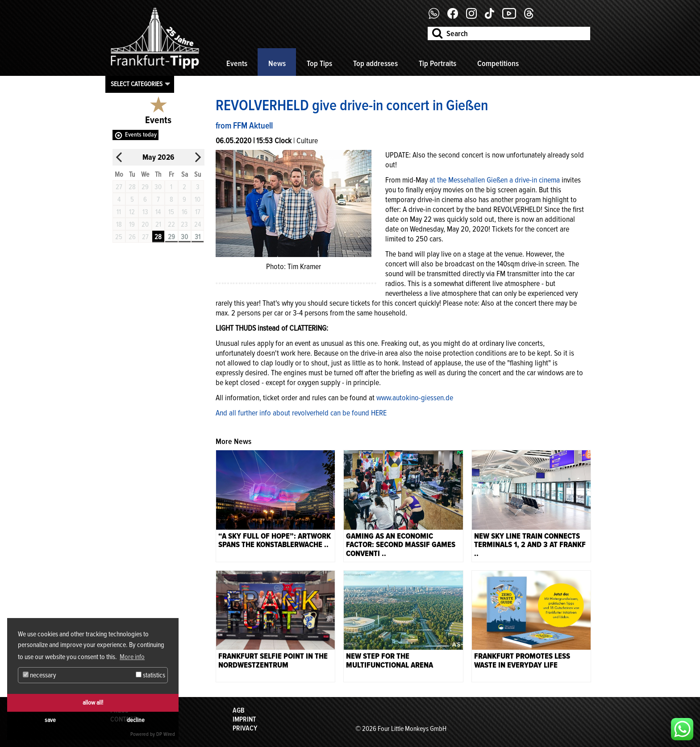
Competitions (498, 63)
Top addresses (375, 63)
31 (198, 237)
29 (171, 237)
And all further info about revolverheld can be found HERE (301, 413)
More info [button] (132, 657)
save (50, 720)
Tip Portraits (437, 63)
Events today (141, 135)
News (277, 63)
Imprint (244, 719)
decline (136, 720)
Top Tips (319, 63)
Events (237, 63)
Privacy (245, 728)
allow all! (93, 703)
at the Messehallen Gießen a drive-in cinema (495, 180)
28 (158, 237)
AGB (239, 710)
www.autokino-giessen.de (415, 398)
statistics (150, 675)
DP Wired (166, 734)
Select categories (137, 84)
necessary (40, 675)
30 (184, 237)
